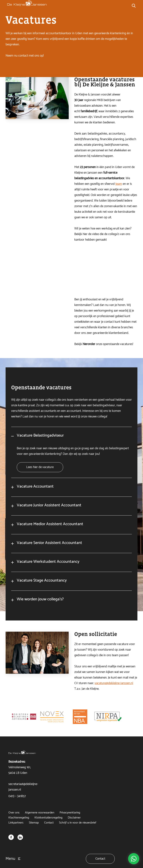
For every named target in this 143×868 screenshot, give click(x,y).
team (119, 184)
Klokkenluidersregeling (48, 818)
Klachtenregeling (19, 818)
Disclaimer (74, 818)
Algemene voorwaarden (40, 813)
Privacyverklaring (70, 813)
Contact (49, 823)
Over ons (14, 813)
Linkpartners (16, 823)
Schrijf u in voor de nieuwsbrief (78, 823)
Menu (10, 859)
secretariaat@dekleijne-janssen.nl (23, 787)
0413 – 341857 (17, 796)
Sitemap (34, 823)
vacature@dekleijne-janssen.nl (114, 687)
